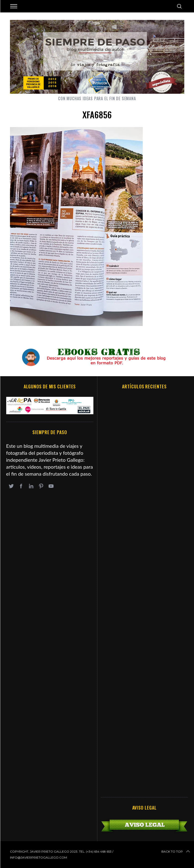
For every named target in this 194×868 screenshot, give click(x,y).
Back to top (176, 852)
